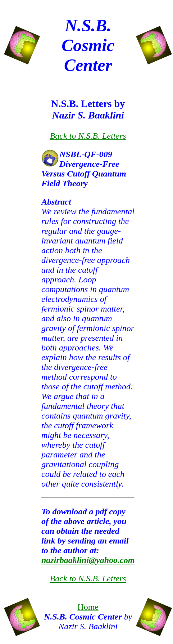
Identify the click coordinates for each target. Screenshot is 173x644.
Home (88, 607)
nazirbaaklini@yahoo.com (88, 560)
